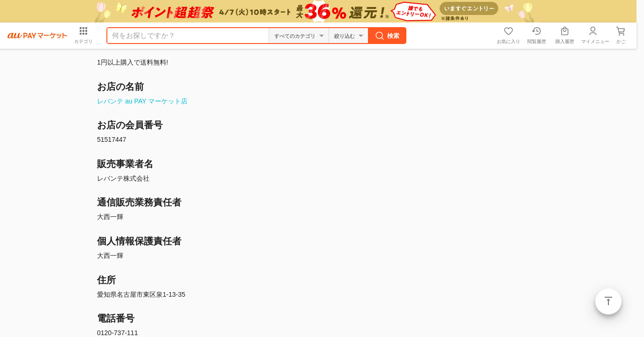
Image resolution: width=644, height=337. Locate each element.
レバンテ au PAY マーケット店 (142, 101)
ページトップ (608, 301)
